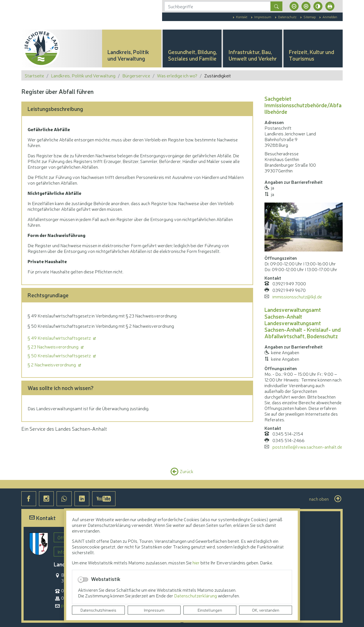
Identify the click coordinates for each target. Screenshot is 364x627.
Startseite (34, 75)
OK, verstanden (266, 610)
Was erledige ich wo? (177, 75)
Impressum (154, 610)
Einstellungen (210, 610)
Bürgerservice (136, 75)
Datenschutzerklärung (196, 595)
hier (196, 562)
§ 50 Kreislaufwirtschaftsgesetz (60, 355)
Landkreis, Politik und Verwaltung (83, 75)
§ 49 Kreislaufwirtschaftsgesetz (60, 338)
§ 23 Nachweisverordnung (53, 346)
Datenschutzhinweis (98, 610)
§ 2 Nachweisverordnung (52, 364)
